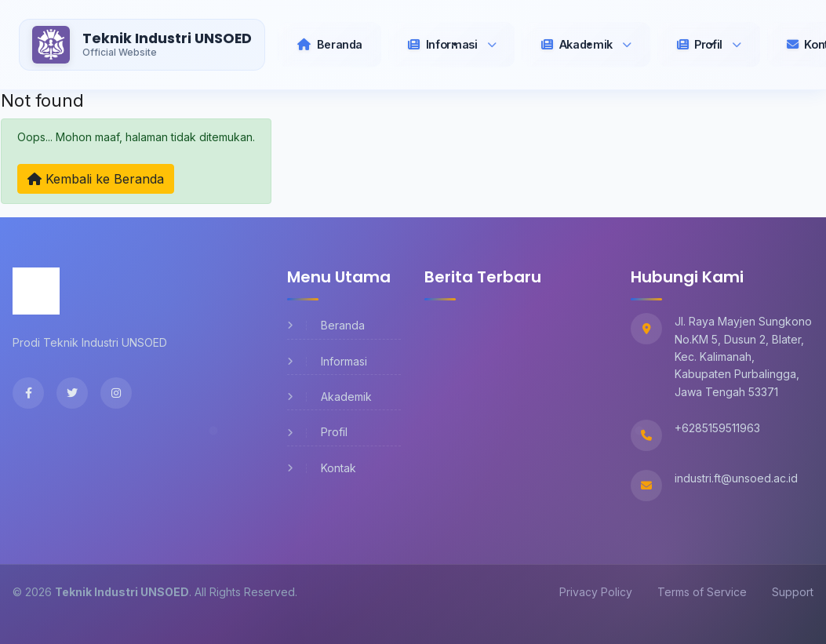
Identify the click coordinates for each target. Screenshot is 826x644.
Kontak (322, 468)
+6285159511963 (717, 428)
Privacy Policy (596, 592)
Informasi (327, 361)
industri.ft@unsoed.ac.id (736, 478)
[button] (452, 44)
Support (793, 592)
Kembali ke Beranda (96, 179)
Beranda (326, 325)
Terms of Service (702, 592)
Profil (317, 432)
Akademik (329, 397)
